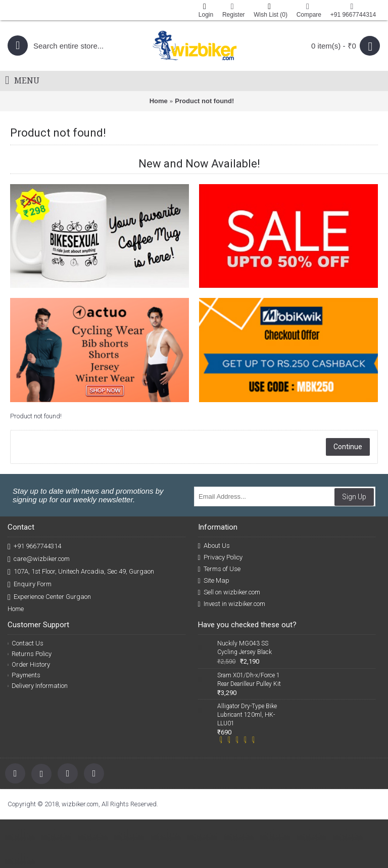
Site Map (214, 581)
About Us (214, 546)
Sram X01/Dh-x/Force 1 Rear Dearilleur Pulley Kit (249, 680)
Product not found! (204, 101)
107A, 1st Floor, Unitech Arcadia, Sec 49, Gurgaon (81, 572)
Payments (24, 675)
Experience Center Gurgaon (49, 597)
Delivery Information (38, 686)
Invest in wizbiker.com (232, 604)
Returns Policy (30, 654)
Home (159, 101)
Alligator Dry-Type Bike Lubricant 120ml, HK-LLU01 (247, 715)
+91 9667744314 (34, 547)
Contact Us (26, 643)
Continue (348, 447)
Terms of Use (219, 569)
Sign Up (354, 497)
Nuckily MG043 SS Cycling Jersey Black (245, 648)
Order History (29, 664)
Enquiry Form (30, 584)
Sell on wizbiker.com (229, 592)
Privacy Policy (220, 557)
